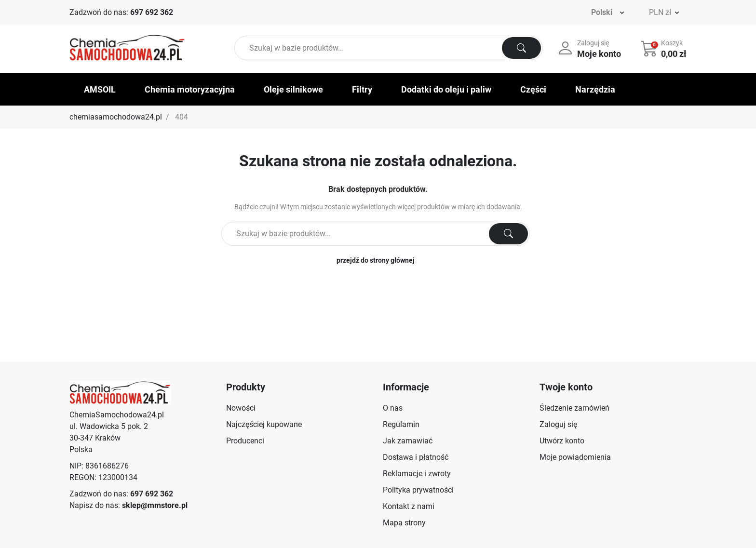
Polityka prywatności (418, 490)
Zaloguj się (558, 424)
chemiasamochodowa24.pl (116, 117)
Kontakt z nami (409, 506)
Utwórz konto (562, 441)
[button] (665, 48)
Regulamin (401, 424)
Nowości (241, 408)
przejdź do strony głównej (376, 260)
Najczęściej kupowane (264, 424)
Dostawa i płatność (416, 457)
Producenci (245, 441)
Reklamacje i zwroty (417, 474)
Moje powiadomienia (575, 457)
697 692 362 (152, 12)
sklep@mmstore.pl (155, 505)
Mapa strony (404, 523)
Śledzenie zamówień (574, 408)
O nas (393, 408)
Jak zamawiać (408, 441)
